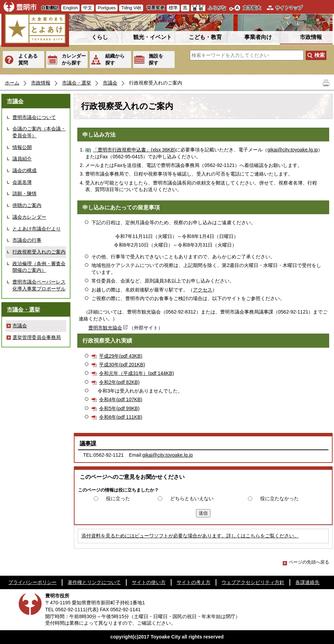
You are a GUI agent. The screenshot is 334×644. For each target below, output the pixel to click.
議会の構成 (24, 170)
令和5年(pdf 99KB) (119, 408)
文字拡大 (252, 8)
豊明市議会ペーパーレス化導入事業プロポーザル (39, 285)
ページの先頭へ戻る (306, 562)
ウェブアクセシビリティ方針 (253, 582)
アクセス (203, 290)
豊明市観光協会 (109, 328)
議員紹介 (22, 159)
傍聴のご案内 (27, 205)
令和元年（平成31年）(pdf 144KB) (136, 373)
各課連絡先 (307, 582)
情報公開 (22, 147)
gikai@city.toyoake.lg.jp (293, 150)
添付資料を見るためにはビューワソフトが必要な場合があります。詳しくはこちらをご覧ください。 (190, 536)
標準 (173, 8)
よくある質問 (28, 59)
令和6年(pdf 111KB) (121, 417)
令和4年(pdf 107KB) (121, 399)
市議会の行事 (27, 240)
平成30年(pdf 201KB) (122, 365)
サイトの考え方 (194, 582)
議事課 (88, 443)
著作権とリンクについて (94, 582)
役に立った (118, 498)
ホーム (12, 83)
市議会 (110, 83)
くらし (100, 37)
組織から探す (115, 59)
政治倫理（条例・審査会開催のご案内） (39, 267)
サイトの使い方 (149, 582)
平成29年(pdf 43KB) (121, 356)
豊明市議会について (34, 117)
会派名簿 (22, 182)
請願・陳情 (24, 194)
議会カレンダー (29, 217)
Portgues (107, 8)
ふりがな (217, 8)
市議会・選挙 (77, 83)
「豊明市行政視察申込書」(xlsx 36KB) (134, 150)
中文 (88, 8)
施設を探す (156, 59)
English (71, 8)
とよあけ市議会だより (37, 229)
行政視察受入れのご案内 (39, 252)
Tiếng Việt (131, 8)
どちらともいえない (192, 498)
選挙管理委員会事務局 (37, 337)
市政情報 (311, 37)
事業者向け (258, 37)
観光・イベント (153, 37)
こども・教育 (205, 37)
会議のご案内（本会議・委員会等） (39, 132)
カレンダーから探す (74, 59)
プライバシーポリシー (32, 582)
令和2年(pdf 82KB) (119, 382)
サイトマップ (289, 8)
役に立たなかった (279, 498)
